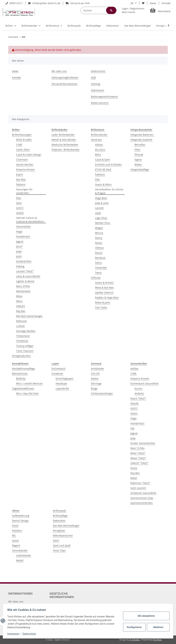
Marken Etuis (103, 223)
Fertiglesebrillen (21, 356)
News (153, 3)
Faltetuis (100, 174)
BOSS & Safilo (24, 140)
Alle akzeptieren (145, 616)
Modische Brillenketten (65, 145)
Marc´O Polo (137, 448)
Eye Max (21, 179)
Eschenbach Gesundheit (144, 383)
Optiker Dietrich (104, 292)
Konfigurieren (133, 627)
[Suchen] (99, 10)
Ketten (95, 378)
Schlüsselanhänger (102, 393)
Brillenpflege (60, 516)
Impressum (97, 90)
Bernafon (140, 145)
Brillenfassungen (22, 135)
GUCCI (20, 208)
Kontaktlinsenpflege (23, 369)
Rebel (134, 478)
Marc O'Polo (23, 286)
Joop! (19, 251)
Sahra (98, 263)
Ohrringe (96, 383)
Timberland (23, 336)
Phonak (139, 155)
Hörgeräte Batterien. (142, 135)
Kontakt (166, 3)
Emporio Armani (26, 169)
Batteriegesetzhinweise (104, 97)
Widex (138, 164)
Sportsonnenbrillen (142, 503)
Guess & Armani (104, 283)
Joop (133, 438)
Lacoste (99, 208)
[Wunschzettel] (143, 3)
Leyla (98, 213)
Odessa (99, 248)
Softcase (96, 278)
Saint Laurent (138, 488)
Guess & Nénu (103, 184)
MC (14, 535)
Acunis (138, 388)
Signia (138, 159)
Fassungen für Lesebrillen (24, 191)
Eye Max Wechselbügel (66, 526)
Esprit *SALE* (138, 398)
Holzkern (17, 530)
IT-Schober (135, 640)
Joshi (19, 256)
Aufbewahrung (21, 516)
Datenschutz (98, 71)
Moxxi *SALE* (138, 458)
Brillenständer (99, 135)
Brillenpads (60, 511)
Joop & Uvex (102, 203)
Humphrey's (23, 236)
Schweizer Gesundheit (143, 493)
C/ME (19, 145)
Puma (134, 468)
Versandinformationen (65, 84)
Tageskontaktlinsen (23, 388)
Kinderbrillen (24, 261)
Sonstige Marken (26, 331)
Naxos (99, 243)
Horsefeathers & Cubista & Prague (109, 191)
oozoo (15, 540)
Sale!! (56, 540)
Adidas (99, 145)
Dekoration (59, 521)
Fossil (15, 526)
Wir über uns (59, 71)
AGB (93, 77)
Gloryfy (134, 403)
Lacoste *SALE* (25, 271)
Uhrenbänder (20, 550)
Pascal (99, 253)
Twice (98, 273)
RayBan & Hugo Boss (107, 297)
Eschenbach (59, 369)
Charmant (22, 159)
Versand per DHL (78, 3)
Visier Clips (59, 550)
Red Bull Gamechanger (29, 316)
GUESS (20, 213)
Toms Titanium (25, 351)
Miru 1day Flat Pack (27, 393)
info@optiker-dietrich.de (44, 3)
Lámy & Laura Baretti (28, 276)
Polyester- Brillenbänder (66, 150)
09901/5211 (14, 3)
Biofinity (21, 378)
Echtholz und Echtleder (108, 164)
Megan (99, 228)
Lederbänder (24, 555)
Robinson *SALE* (140, 483)
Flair (19, 198)
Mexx (19, 296)
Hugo (19, 231)
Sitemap (96, 84)
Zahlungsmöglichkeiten (65, 77)
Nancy (99, 238)
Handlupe (61, 383)
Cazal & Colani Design (29, 155)
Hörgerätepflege (140, 169)
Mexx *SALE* (138, 453)
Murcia (99, 233)
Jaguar (20, 241)
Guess (134, 413)
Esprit (20, 174)
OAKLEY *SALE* (139, 463)
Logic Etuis (101, 218)
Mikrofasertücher (63, 535)
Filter (137, 150)
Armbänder (98, 369)
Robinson (22, 321)
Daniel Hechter (25, 164)
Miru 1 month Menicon (29, 383)
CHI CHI (95, 373)
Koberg (20, 266)
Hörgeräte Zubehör (141, 140)
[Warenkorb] (160, 10)
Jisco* (19, 246)
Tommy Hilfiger (25, 346)
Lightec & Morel (25, 281)
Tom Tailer (101, 307)
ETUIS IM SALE (103, 169)
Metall (20, 560)
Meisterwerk (23, 291)
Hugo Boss (101, 198)
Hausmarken (23, 226)
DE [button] (132, 3)
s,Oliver (21, 326)
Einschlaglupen (65, 378)
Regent (16, 545)
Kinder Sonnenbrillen (143, 443)
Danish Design (20, 521)
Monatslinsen (20, 373)
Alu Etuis (100, 150)
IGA (132, 428)
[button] (133, 10)
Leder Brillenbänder (63, 135)
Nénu (19, 301)
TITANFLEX (22, 341)
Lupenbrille (62, 388)
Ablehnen (157, 627)
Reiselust (100, 258)
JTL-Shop (157, 640)
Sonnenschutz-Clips (142, 498)
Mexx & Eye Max (104, 288)
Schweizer (57, 373)
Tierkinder (101, 268)
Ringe (94, 388)
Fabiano (21, 184)
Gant (19, 203)
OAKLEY (21, 306)
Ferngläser (59, 530)
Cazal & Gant (102, 159)
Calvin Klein (23, 150)
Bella (98, 155)
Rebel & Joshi (103, 302)
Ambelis (139, 393)
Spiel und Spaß (62, 545)
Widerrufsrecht (100, 103)
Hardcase (96, 140)
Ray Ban (21, 311)
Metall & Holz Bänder (64, 140)
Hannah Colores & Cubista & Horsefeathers (30, 220)
